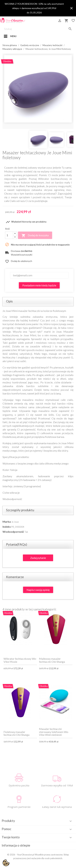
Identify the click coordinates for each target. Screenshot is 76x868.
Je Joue (15, 522)
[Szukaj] (38, 29)
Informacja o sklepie (16, 845)
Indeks (7, 527)
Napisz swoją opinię (38, 590)
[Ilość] (9, 235)
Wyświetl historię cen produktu (26, 222)
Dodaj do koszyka (35, 236)
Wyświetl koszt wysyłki (22, 255)
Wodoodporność (13, 532)
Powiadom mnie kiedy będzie (39, 285)
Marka (7, 522)
